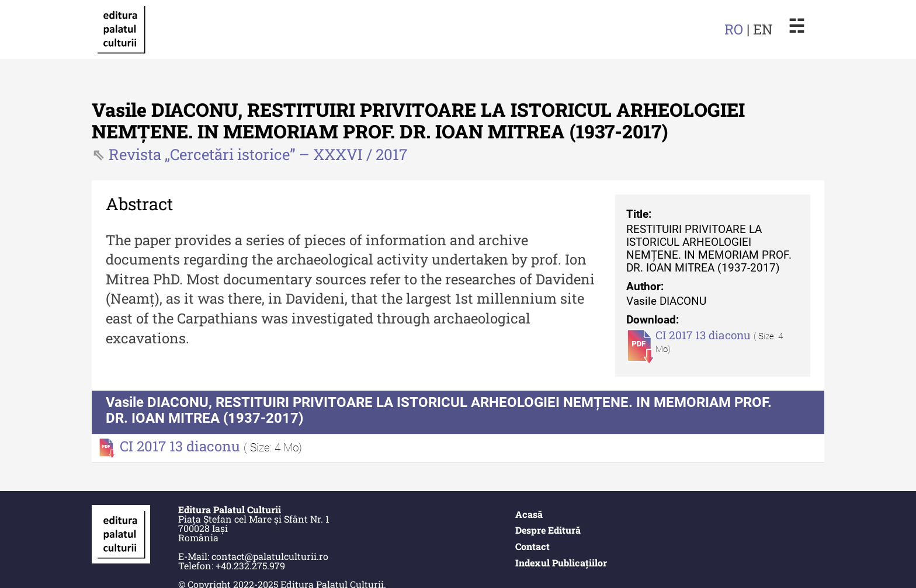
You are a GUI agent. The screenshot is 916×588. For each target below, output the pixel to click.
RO (734, 29)
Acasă (529, 514)
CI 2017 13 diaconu (705, 335)
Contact (532, 546)
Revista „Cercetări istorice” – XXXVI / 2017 (258, 154)
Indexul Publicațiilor (561, 563)
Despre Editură (548, 530)
